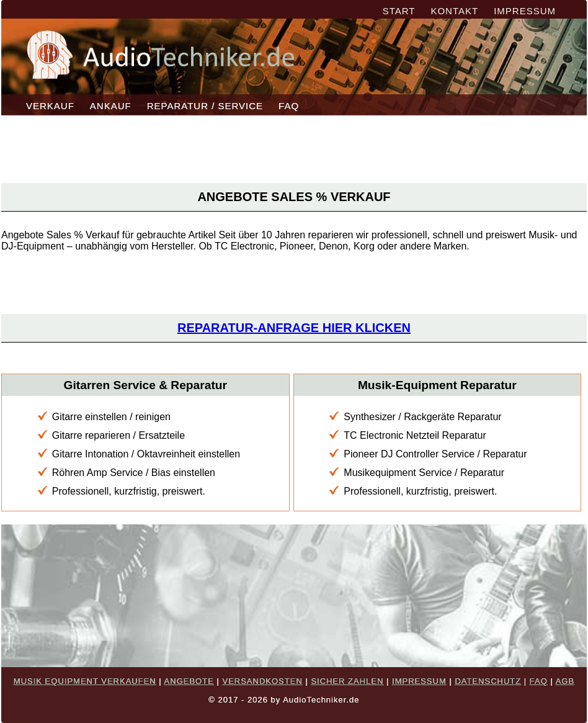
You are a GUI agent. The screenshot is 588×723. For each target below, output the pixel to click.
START (399, 11)
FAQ (289, 106)
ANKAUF (111, 106)
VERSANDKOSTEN (262, 681)
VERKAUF (50, 106)
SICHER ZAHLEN (347, 681)
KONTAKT (454, 11)
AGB (565, 681)
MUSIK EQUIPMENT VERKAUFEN (85, 681)
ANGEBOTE (189, 681)
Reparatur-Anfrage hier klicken (294, 328)
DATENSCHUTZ (488, 681)
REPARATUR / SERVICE (205, 106)
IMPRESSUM (525, 11)
